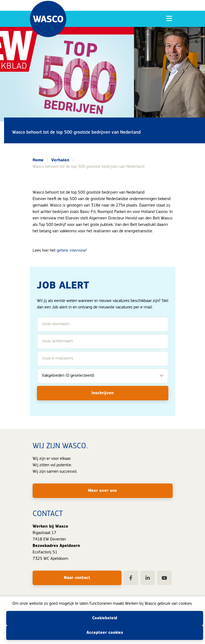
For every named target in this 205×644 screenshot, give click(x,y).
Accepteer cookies (105, 633)
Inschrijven (103, 393)
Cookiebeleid (105, 618)
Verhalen (60, 160)
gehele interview (71, 251)
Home (38, 160)
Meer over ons (102, 491)
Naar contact (77, 578)
